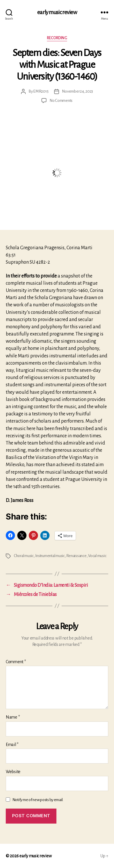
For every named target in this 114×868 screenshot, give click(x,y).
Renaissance (76, 556)
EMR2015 (41, 91)
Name (13, 717)
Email (12, 745)
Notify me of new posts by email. (38, 800)
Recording (57, 38)
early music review (57, 12)
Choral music (24, 556)
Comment (16, 662)
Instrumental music (50, 556)
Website (13, 772)
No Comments (61, 101)
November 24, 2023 (77, 91)
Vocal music (97, 556)
